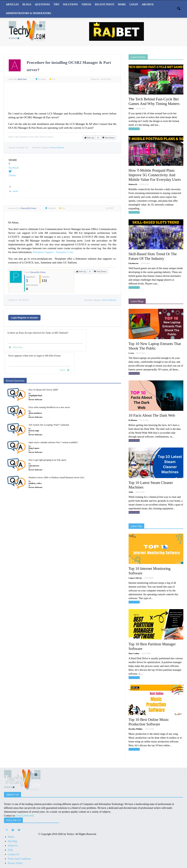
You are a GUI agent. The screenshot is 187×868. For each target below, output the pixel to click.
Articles (12, 4)
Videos (86, 4)
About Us (13, 846)
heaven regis (34, 431)
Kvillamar (133, 420)
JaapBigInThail (35, 395)
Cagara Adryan (135, 578)
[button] (179, 9)
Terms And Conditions (19, 859)
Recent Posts (105, 4)
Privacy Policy (15, 863)
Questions (42, 4)
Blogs (27, 4)
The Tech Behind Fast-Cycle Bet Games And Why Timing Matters (154, 101)
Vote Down (108, 138)
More (122, 4)
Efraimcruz (133, 263)
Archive (148, 4)
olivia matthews (35, 413)
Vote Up (89, 138)
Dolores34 (133, 184)
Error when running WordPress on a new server (49, 407)
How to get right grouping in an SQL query (47, 460)
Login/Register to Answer (24, 318)
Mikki (131, 108)
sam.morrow (34, 466)
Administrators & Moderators (28, 13)
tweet (15, 191)
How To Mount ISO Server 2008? (43, 390)
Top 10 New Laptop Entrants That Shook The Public (155, 346)
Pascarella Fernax (38, 272)
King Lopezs (34, 448)
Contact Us (14, 854)
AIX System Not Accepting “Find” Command (49, 425)
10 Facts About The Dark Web (152, 415)
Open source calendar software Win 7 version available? (53, 442)
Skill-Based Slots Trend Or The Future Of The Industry (153, 256)
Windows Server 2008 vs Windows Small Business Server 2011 (56, 478)
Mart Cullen (134, 653)
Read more (134, 129)
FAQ (10, 850)
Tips (56, 4)
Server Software (57, 148)
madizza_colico (35, 483)
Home (11, 837)
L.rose (131, 353)
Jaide (131, 492)
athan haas (22, 79)
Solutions (70, 4)
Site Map (13, 841)
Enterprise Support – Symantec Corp (53, 252)
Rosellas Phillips (136, 729)
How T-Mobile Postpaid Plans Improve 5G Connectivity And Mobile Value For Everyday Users (155, 175)
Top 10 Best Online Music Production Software (149, 722)
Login (134, 4)
